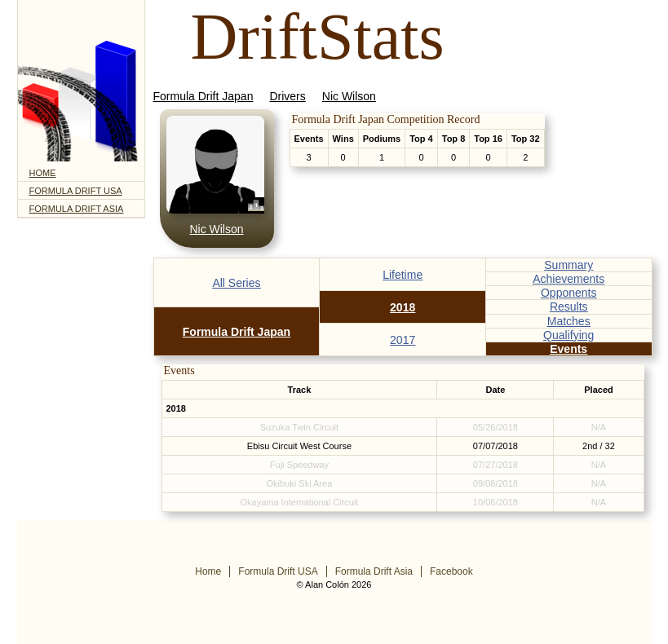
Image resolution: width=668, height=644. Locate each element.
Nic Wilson (349, 96)
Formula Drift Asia (77, 209)
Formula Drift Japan (203, 96)
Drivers (287, 96)
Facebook (451, 571)
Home (43, 173)
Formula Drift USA (76, 191)
